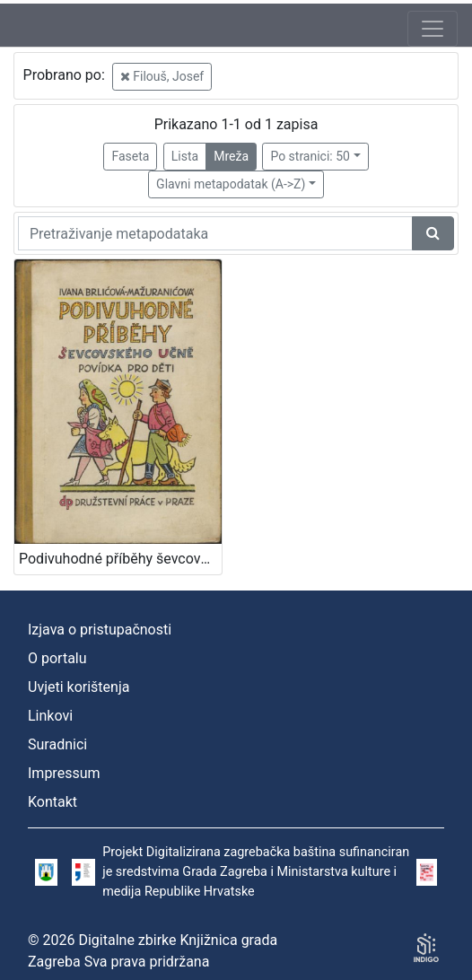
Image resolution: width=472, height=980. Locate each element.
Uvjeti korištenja (79, 687)
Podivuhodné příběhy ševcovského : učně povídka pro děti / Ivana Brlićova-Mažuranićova (120, 559)
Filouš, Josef (162, 76)
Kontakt (52, 802)
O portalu (57, 658)
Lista (185, 156)
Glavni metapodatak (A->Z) (231, 184)
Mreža (231, 156)
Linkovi (50, 716)
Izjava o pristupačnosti (100, 630)
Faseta (130, 156)
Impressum (64, 773)
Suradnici (57, 744)
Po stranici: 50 (310, 156)
